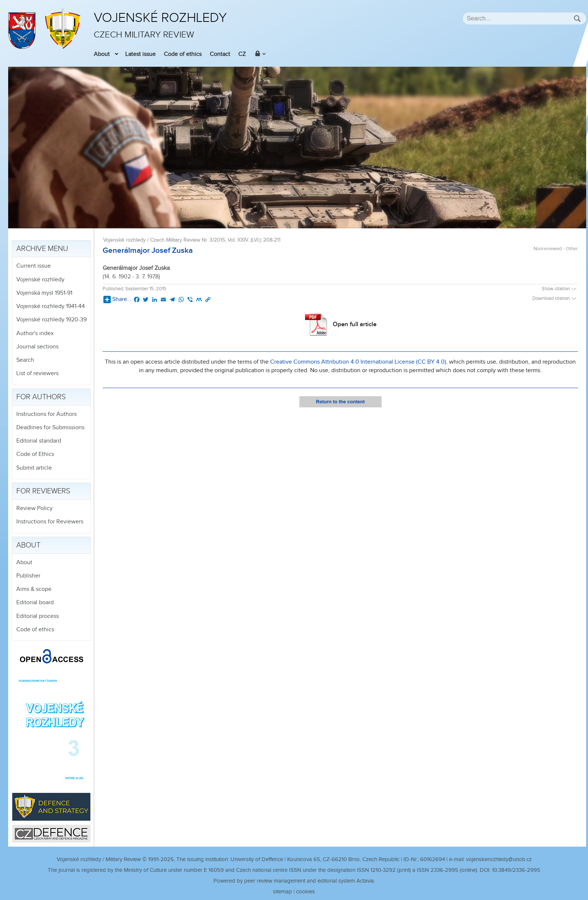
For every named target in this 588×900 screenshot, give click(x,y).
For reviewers (43, 491)
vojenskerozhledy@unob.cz (499, 859)
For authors (41, 397)
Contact (220, 54)
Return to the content (340, 402)
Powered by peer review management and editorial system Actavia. (294, 881)
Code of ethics (183, 54)
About (102, 54)
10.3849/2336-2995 (516, 870)
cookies (305, 892)
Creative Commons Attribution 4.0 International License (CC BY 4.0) (358, 362)
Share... (117, 300)
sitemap (283, 892)
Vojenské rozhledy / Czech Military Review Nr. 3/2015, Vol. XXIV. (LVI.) (182, 240)
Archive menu (42, 249)
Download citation (555, 299)
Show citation (560, 289)
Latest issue (140, 54)
